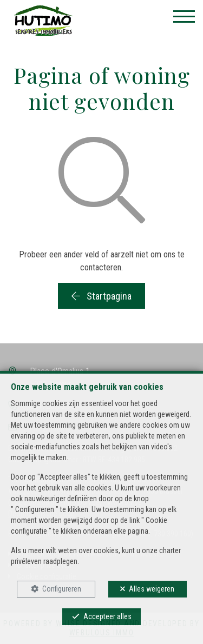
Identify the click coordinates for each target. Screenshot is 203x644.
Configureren (62, 589)
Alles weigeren (152, 589)
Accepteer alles (107, 616)
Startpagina (101, 296)
